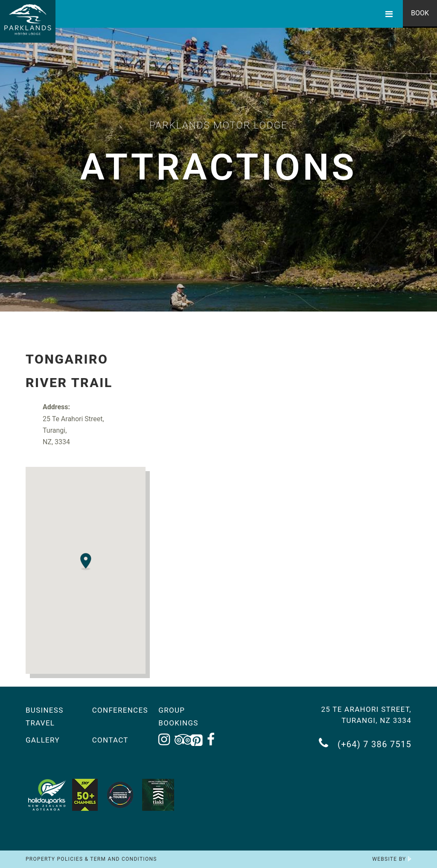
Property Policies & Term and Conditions (91, 859)
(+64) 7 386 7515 (365, 743)
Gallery (43, 740)
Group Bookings (178, 717)
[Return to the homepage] (28, 21)
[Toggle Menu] (389, 14)
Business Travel (45, 717)
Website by (392, 859)
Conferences (119, 710)
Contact (110, 740)
